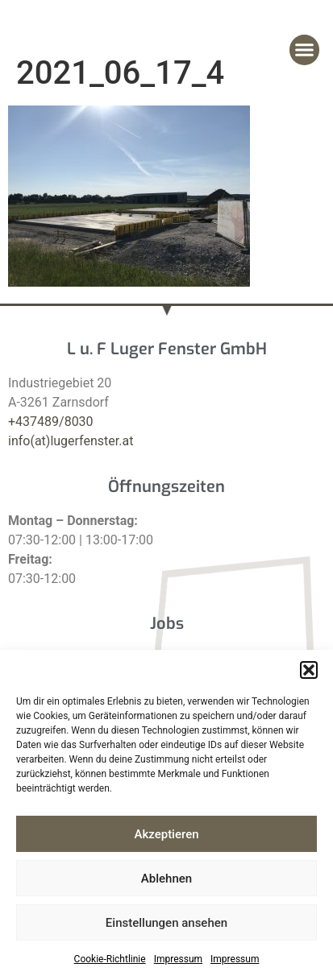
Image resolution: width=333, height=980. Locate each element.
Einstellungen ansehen (166, 923)
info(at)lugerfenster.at (71, 441)
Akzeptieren (166, 834)
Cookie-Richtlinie (110, 959)
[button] (309, 670)
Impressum (178, 959)
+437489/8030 (51, 422)
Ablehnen (166, 879)
